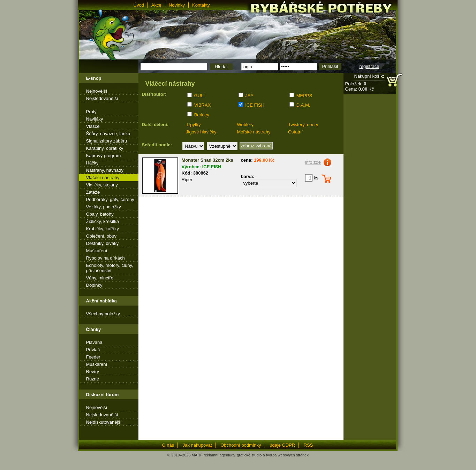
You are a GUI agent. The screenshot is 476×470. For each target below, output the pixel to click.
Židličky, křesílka (103, 221)
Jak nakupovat (197, 445)
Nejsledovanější (102, 98)
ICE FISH (255, 105)
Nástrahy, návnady (105, 170)
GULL (200, 96)
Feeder (93, 357)
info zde (313, 162)
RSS (308, 445)
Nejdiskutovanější (104, 422)
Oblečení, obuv (101, 236)
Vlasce (93, 126)
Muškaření (97, 251)
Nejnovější (97, 91)
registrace (369, 66)
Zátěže (93, 192)
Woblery (245, 125)
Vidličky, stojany (102, 185)
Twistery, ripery (303, 125)
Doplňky (94, 285)
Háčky (92, 163)
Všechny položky (103, 314)
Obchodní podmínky (241, 445)
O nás (168, 445)
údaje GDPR (282, 445)
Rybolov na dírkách (105, 258)
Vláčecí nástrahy (103, 178)
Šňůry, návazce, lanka (108, 134)
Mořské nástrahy (254, 132)
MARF (197, 455)
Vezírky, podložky (104, 207)
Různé (93, 379)
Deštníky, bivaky (103, 243)
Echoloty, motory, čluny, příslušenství (110, 268)
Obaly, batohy (100, 214)
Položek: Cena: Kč (360, 86)
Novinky (177, 5)
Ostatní (295, 132)
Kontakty (201, 5)
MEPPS (304, 96)
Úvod (139, 5)
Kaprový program (104, 156)
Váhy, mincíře (100, 278)
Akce (156, 5)
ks (312, 178)
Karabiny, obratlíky (105, 148)
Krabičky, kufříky (103, 229)
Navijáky (95, 119)
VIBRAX (203, 105)
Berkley (202, 115)
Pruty (91, 112)
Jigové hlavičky (201, 132)
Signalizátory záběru (107, 141)
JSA (249, 96)
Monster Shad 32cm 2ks (207, 160)
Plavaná (94, 342)
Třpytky (193, 125)
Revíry (93, 372)
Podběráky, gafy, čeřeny (110, 199)
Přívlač (93, 350)
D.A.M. (303, 105)
